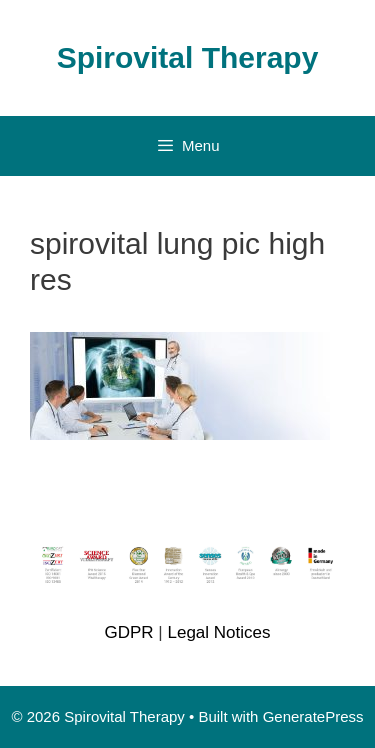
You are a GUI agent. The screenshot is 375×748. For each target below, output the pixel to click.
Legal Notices (218, 632)
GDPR (128, 632)
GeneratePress (313, 716)
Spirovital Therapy (188, 57)
